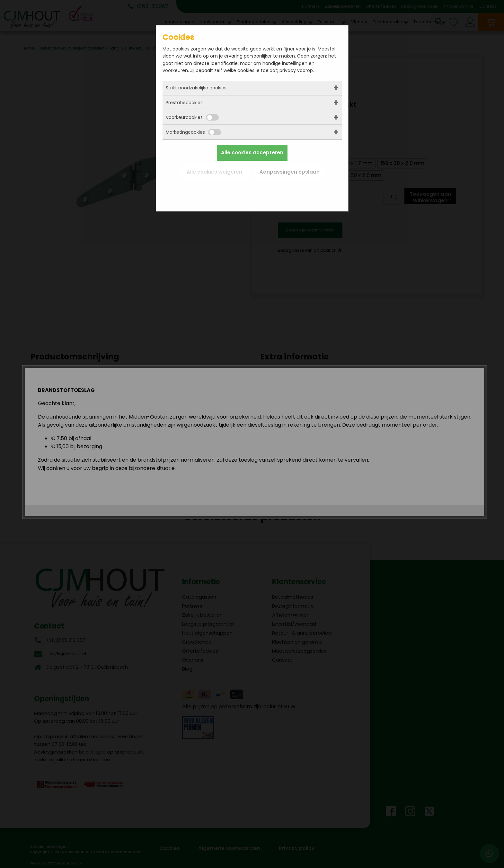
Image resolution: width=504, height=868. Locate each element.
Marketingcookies (193, 132)
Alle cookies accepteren (252, 153)
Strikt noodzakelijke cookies (196, 88)
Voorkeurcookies (192, 117)
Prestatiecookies (184, 103)
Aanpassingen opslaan (290, 172)
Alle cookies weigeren (214, 172)
